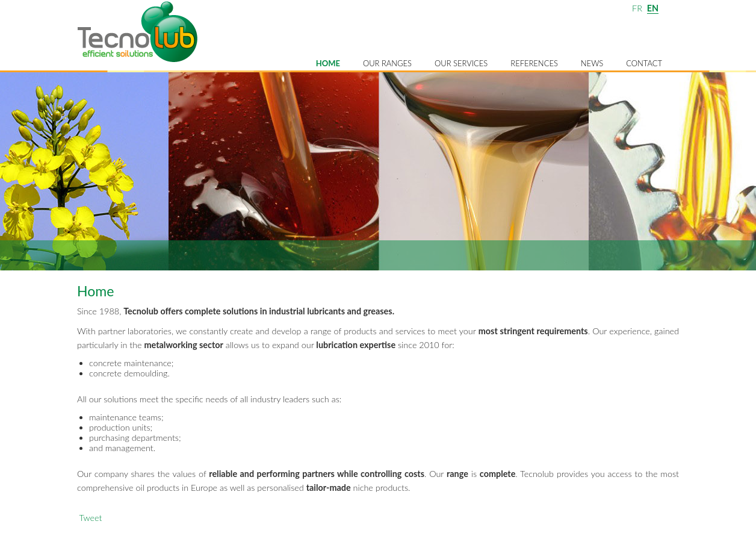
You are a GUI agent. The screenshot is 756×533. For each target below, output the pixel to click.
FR (637, 8)
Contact (644, 63)
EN (653, 8)
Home (328, 63)
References (534, 63)
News (592, 63)
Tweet (90, 518)
